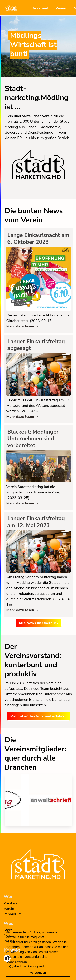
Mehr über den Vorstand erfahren (38, 716)
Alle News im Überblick (38, 623)
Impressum (13, 914)
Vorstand (41, 8)
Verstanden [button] (38, 973)
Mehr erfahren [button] (17, 962)
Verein (61, 8)
